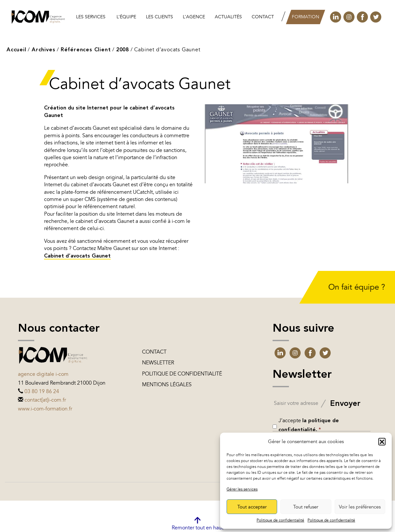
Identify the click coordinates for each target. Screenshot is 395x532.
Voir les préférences (360, 507)
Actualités (228, 17)
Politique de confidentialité (280, 520)
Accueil (16, 50)
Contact (263, 17)
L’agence (194, 17)
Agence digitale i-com (43, 374)
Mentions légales (167, 385)
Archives (43, 50)
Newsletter (158, 363)
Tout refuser (306, 507)
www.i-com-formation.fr (45, 409)
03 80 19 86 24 (42, 391)
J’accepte (309, 425)
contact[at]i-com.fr (45, 400)
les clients (159, 17)
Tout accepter (252, 507)
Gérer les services (242, 489)
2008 (123, 50)
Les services (91, 17)
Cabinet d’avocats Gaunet (77, 256)
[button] (382, 441)
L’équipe (126, 17)
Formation (306, 17)
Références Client (86, 50)
